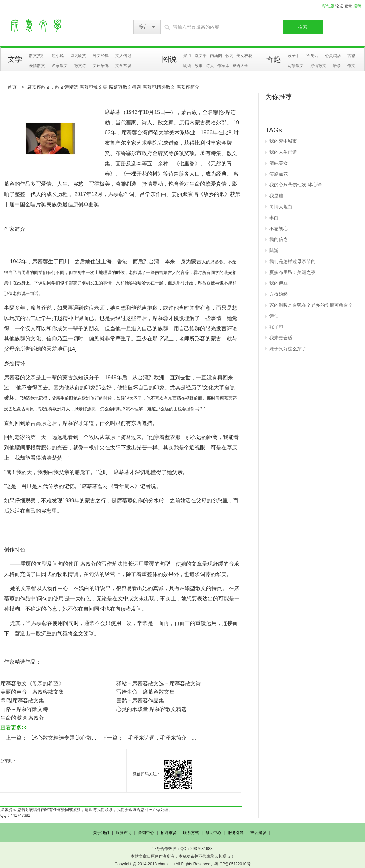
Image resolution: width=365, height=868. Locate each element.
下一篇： (112, 738)
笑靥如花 (279, 174)
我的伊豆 (279, 283)
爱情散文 (37, 66)
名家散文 (60, 66)
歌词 (229, 56)
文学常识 (123, 66)
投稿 (357, 6)
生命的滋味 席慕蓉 (22, 718)
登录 (348, 6)
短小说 (58, 56)
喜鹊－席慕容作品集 (140, 701)
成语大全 (240, 66)
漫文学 (201, 56)
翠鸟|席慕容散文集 (22, 701)
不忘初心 (279, 229)
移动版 (328, 6)
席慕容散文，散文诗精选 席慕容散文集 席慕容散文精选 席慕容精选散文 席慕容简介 (113, 87)
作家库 (223, 66)
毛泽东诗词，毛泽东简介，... (162, 738)
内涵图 (216, 56)
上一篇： (16, 738)
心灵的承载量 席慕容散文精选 (151, 709)
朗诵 (187, 66)
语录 (337, 66)
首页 (12, 87)
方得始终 (279, 294)
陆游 (274, 250)
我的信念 (279, 239)
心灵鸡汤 (333, 56)
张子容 (276, 327)
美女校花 (244, 56)
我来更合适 (281, 338)
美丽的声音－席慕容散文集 (32, 692)
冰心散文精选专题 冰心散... (64, 738)
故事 (199, 66)
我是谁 (276, 196)
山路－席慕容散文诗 (24, 709)
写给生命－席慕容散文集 (145, 692)
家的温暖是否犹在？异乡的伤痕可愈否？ (311, 305)
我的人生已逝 (283, 152)
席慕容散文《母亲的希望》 (32, 683)
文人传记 (123, 56)
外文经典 (101, 56)
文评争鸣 (101, 66)
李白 (274, 218)
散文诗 (80, 66)
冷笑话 (312, 56)
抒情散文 (318, 66)
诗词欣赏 (78, 56)
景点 (187, 56)
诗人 (210, 66)
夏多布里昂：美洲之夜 (292, 272)
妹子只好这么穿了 (288, 349)
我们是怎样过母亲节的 (292, 261)
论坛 (339, 6)
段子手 (294, 56)
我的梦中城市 (283, 141)
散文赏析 (37, 56)
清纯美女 (279, 163)
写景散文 (296, 66)
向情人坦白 (281, 207)
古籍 (351, 56)
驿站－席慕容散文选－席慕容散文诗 (159, 683)
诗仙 (274, 316)
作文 (351, 66)
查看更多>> (14, 727)
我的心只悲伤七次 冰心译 (295, 185)
